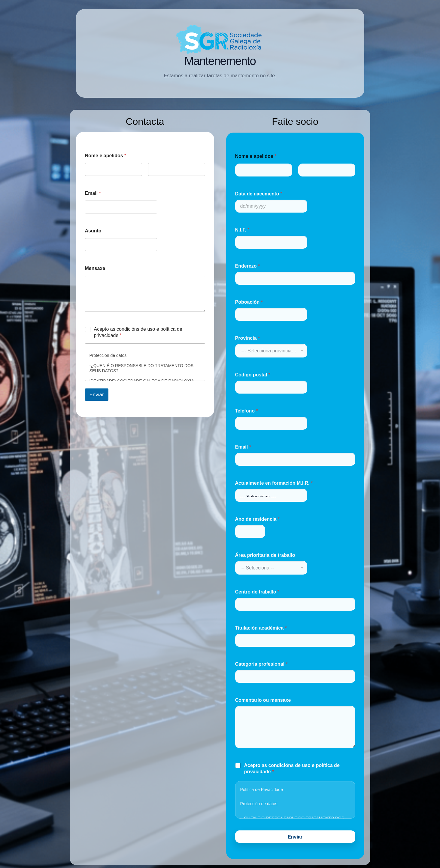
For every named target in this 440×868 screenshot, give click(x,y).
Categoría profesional (261, 664)
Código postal (253, 375)
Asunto (93, 231)
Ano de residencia (258, 519)
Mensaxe (95, 268)
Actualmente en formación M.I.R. (274, 483)
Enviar (97, 395)
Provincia (248, 338)
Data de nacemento (259, 194)
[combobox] (271, 351)
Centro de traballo (257, 592)
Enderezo (248, 266)
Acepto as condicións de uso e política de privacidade (138, 332)
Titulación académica (261, 628)
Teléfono (247, 411)
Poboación (249, 302)
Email (93, 193)
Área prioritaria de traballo (265, 555)
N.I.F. (242, 230)
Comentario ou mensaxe (263, 700)
